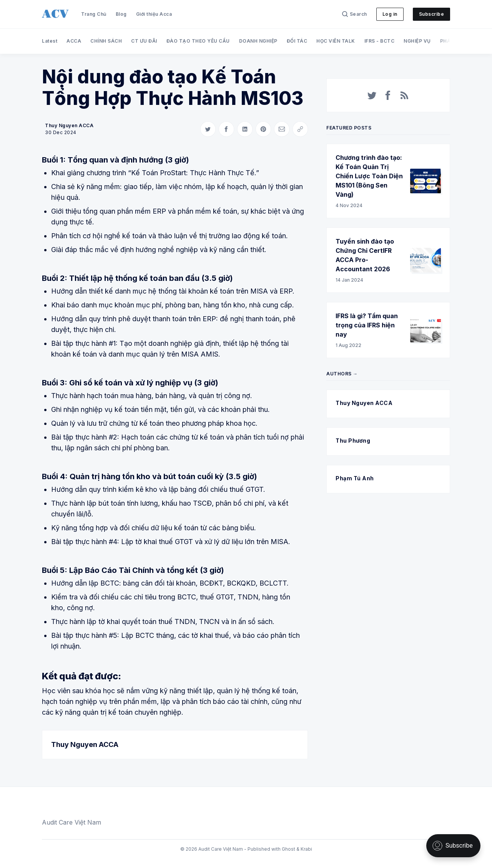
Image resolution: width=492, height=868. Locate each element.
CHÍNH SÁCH (106, 41)
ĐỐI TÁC (297, 41)
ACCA (74, 41)
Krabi (306, 849)
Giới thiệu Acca (154, 14)
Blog (121, 14)
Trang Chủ (94, 14)
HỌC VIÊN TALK (336, 41)
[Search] (355, 14)
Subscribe (432, 14)
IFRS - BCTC (380, 41)
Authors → (342, 374)
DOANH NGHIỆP (258, 41)
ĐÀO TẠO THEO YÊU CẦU (198, 41)
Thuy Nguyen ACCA (69, 125)
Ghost (288, 849)
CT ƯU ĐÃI (144, 41)
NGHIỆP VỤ (417, 41)
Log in (390, 14)
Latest (50, 41)
